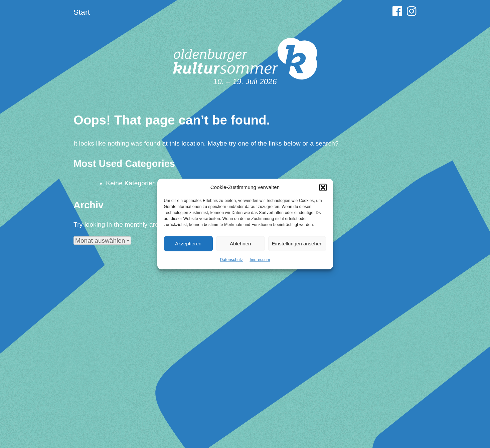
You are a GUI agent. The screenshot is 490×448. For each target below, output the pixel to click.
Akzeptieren (188, 247)
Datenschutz (232, 264)
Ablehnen (240, 247)
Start (82, 12)
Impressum (260, 264)
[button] (323, 191)
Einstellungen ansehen (297, 247)
